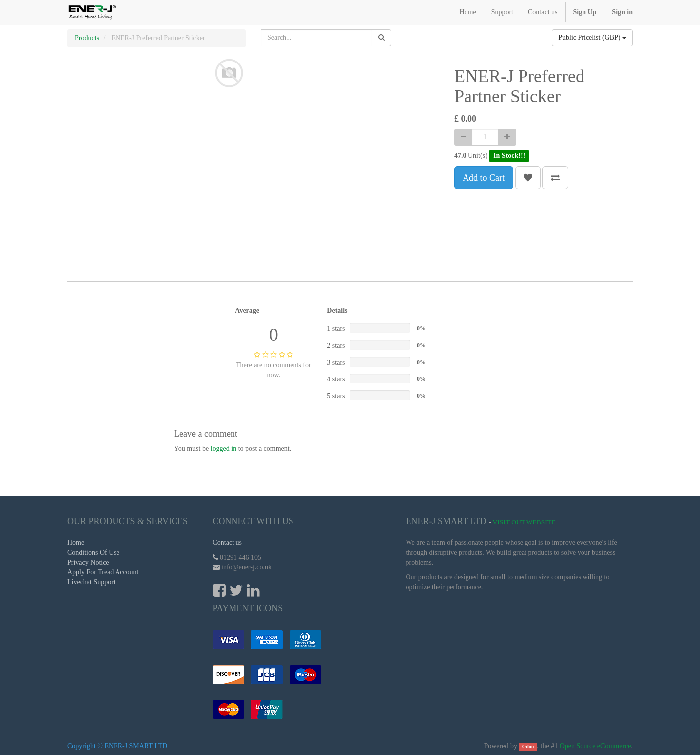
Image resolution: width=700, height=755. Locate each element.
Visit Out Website (524, 522)
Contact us (228, 542)
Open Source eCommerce (595, 746)
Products (87, 38)
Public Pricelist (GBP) (592, 37)
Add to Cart (484, 178)
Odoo (528, 746)
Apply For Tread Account (103, 572)
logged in (224, 449)
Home (76, 542)
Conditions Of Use (93, 552)
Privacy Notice (88, 562)
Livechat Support (91, 582)
